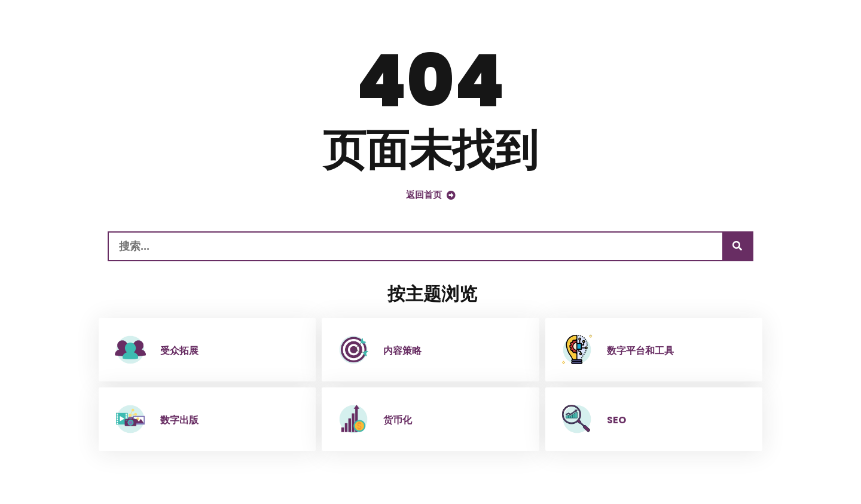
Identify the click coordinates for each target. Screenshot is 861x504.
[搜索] (737, 246)
